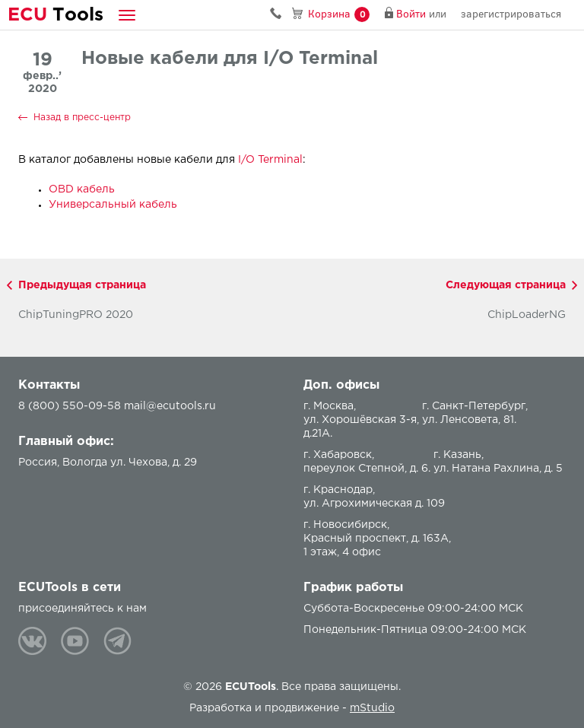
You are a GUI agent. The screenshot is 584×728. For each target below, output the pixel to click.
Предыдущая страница (82, 285)
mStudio (372, 708)
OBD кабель (82, 189)
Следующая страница (506, 285)
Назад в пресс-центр (82, 118)
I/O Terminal (270, 160)
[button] (127, 15)
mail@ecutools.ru (170, 406)
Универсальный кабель (113, 205)
